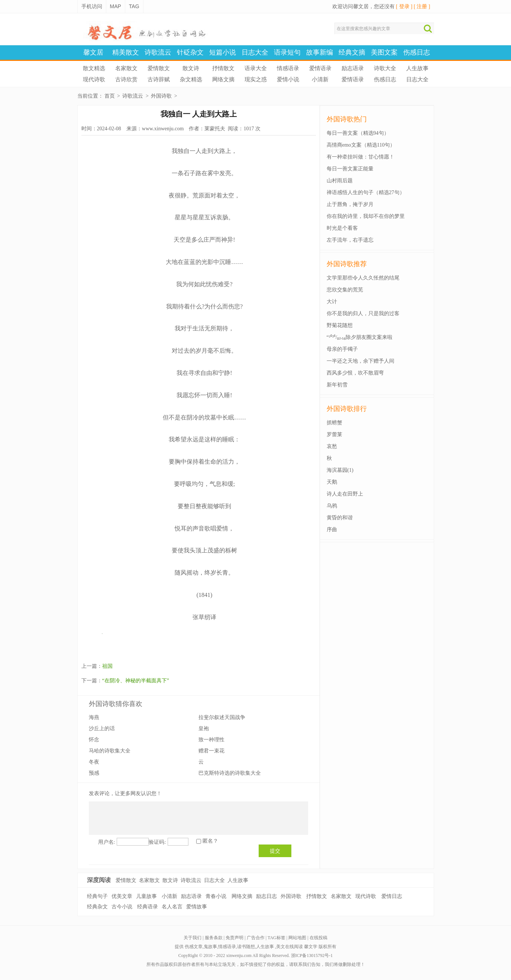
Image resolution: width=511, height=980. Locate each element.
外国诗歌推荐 (347, 264)
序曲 (332, 530)
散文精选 (94, 68)
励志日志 (266, 896)
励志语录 (353, 68)
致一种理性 (211, 740)
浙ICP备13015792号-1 (312, 955)
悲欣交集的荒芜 (345, 290)
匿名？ (210, 841)
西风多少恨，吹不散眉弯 (355, 373)
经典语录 (148, 907)
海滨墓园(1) (340, 470)
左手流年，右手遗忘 (350, 240)
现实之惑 (256, 79)
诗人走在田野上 (345, 494)
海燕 (94, 717)
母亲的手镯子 (342, 349)
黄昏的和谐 (340, 518)
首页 (110, 96)
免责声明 (235, 938)
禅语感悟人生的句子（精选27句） (366, 192)
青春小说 (216, 896)
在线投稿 (318, 938)
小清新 (320, 79)
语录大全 (256, 68)
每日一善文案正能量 (350, 169)
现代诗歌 (94, 79)
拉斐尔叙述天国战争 (222, 717)
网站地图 (297, 938)
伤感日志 (417, 52)
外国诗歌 (161, 96)
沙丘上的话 (102, 729)
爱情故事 (197, 907)
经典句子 (97, 896)
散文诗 (191, 68)
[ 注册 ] (422, 6)
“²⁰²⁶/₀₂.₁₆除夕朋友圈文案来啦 (360, 337)
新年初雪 (337, 385)
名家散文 (126, 68)
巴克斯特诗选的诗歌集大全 (230, 773)
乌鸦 (332, 506)
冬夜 (94, 762)
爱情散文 (159, 68)
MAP (116, 6)
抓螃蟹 (334, 423)
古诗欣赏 (126, 79)
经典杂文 (97, 907)
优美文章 (122, 896)
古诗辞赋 (159, 79)
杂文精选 (191, 79)
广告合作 (256, 938)
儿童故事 (146, 896)
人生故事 (417, 68)
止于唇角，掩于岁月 (350, 204)
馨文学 (311, 947)
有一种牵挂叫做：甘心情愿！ (360, 157)
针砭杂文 (190, 52)
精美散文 (126, 52)
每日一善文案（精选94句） (358, 133)
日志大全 (255, 52)
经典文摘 (352, 52)
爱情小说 (288, 79)
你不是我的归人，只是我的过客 (363, 313)
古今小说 (122, 907)
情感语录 (288, 68)
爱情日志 (392, 896)
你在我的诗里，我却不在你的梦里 (366, 216)
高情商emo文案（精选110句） (361, 145)
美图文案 (384, 52)
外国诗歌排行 (347, 409)
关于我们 (193, 938)
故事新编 (320, 52)
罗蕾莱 (334, 435)
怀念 (94, 740)
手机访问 (92, 6)
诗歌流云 (158, 52)
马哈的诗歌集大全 (110, 751)
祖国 (107, 666)
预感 (94, 773)
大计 (332, 302)
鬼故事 (210, 947)
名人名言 (172, 907)
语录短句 (287, 52)
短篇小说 (223, 52)
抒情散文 (223, 68)
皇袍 (204, 729)
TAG (134, 6)
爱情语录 (320, 68)
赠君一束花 (211, 751)
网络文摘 (223, 79)
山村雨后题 (340, 181)
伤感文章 (194, 947)
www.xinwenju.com (163, 129)
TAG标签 (276, 938)
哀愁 (332, 446)
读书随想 (246, 947)
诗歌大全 (385, 68)
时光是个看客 (342, 228)
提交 (275, 851)
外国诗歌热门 (347, 119)
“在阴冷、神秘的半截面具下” (136, 681)
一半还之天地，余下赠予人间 (360, 361)
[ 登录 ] (404, 6)
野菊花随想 (340, 325)
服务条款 (214, 938)
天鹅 (332, 482)
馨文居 (93, 52)
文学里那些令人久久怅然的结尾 (363, 278)
